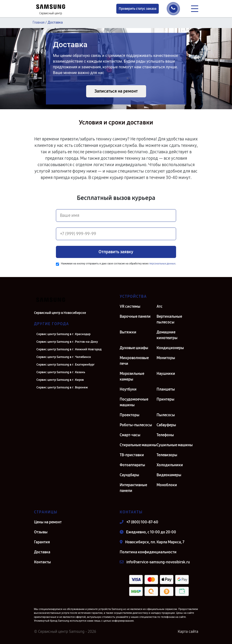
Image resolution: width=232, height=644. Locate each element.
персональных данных (162, 264)
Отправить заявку (116, 252)
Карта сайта (188, 632)
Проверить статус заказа (138, 9)
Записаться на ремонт (116, 91)
